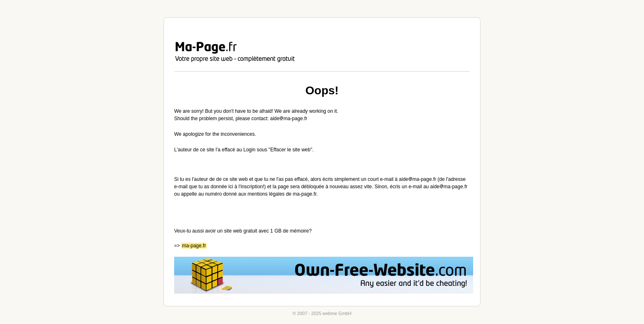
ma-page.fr (194, 246)
